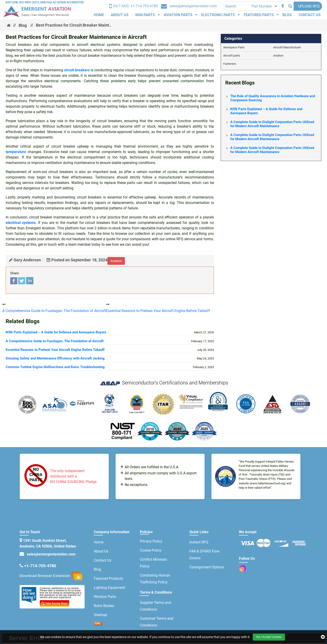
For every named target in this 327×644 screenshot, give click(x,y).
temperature (16, 152)
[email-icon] (22, 566)
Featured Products (108, 578)
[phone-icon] (134, 6)
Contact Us (310, 15)
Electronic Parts (218, 15)
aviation (116, 261)
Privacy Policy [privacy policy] (151, 541)
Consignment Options (207, 567)
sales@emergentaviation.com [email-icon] (50, 554)
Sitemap (100, 615)
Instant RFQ (199, 542)
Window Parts (105, 597)
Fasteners (230, 64)
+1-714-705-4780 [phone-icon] (40, 566)
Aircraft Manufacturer (287, 47)
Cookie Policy (151, 550)
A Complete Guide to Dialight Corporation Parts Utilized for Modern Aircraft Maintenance (272, 124)
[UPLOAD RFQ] (308, 6)
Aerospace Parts (234, 47)
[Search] (290, 6)
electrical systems (21, 223)
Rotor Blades (104, 606)
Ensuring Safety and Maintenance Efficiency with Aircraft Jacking (55, 358)
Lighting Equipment (109, 588)
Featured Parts (259, 15)
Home (99, 15)
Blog (287, 15)
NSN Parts (145, 15)
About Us (120, 15)
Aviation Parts (178, 15)
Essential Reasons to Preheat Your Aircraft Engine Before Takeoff (55, 350)
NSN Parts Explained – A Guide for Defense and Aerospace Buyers (56, 332)
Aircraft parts (232, 56)
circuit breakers (77, 70)
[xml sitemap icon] (98, 624)
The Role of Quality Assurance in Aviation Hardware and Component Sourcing (273, 98)
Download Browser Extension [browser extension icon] (51, 576)
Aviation (278, 56)
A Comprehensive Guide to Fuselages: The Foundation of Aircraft (55, 341)
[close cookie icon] (323, 637)
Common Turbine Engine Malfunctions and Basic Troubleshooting (55, 367)
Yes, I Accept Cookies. (269, 637)
